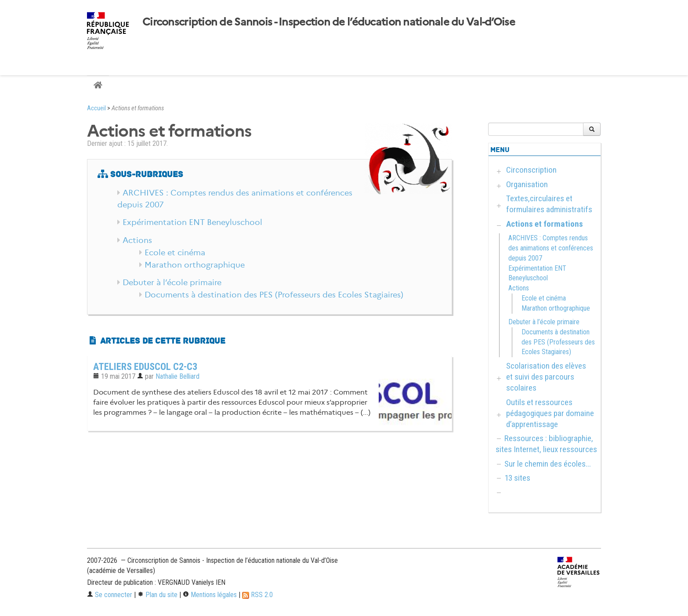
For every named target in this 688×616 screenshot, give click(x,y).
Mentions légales (210, 595)
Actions (137, 240)
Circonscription (531, 170)
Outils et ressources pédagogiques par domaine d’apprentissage (550, 413)
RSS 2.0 (257, 595)
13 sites (517, 478)
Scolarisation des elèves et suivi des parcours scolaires (546, 377)
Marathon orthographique (195, 265)
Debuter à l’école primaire (172, 283)
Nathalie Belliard (177, 376)
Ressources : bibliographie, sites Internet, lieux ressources (546, 444)
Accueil (96, 108)
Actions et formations (545, 224)
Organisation (527, 184)
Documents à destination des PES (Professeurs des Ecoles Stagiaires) (274, 295)
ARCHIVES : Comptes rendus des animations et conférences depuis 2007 (551, 248)
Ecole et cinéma (175, 253)
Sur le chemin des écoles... (548, 464)
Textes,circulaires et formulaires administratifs (549, 204)
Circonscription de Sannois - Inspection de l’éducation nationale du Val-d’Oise (329, 22)
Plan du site (158, 595)
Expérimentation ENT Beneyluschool (192, 222)
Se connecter (110, 595)
